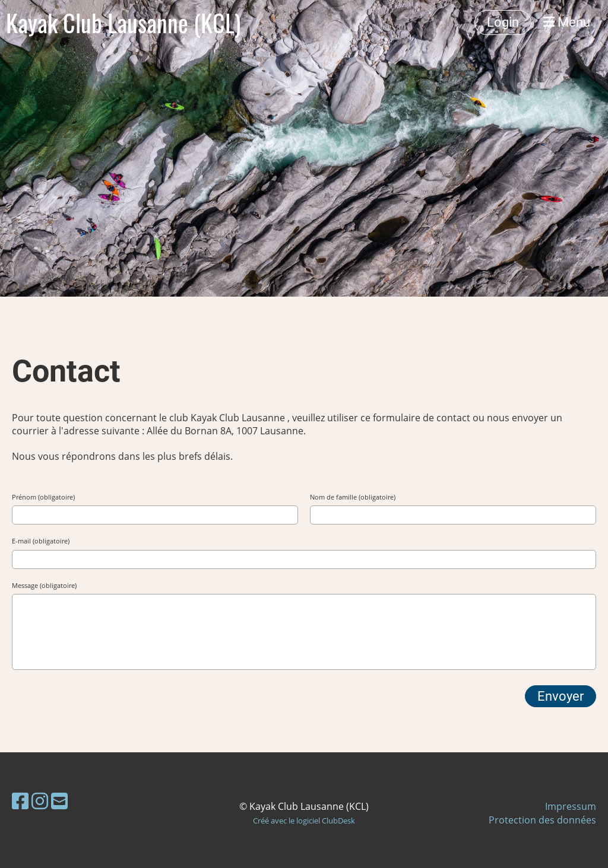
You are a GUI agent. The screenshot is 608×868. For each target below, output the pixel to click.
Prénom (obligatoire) (43, 497)
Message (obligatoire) (44, 585)
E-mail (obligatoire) (41, 541)
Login (503, 22)
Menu (567, 22)
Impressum (571, 806)
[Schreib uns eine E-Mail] (59, 801)
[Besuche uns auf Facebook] (20, 801)
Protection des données (542, 820)
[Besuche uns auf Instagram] (40, 801)
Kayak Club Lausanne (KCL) (123, 23)
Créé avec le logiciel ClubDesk (304, 821)
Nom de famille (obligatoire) (353, 497)
